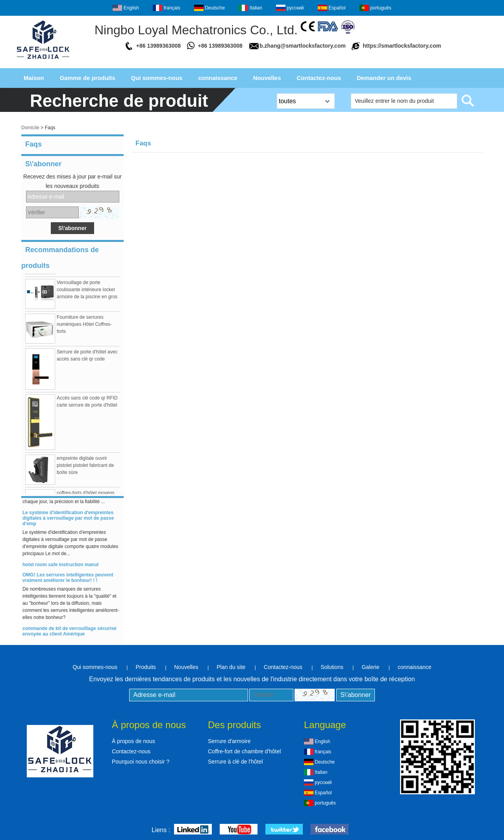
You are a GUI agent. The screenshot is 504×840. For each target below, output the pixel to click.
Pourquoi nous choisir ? (141, 762)
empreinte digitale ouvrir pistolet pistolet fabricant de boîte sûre (85, 468)
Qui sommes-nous (157, 78)
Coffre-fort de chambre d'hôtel (244, 751)
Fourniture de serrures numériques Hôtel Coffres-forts (84, 327)
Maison (34, 78)
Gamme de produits (88, 78)
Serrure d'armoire (229, 741)
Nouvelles (267, 78)
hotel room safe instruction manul (60, 567)
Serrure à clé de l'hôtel (235, 762)
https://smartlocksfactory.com (402, 46)
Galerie (370, 667)
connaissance (218, 78)
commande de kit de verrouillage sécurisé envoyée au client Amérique (69, 634)
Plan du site (231, 667)
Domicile (30, 128)
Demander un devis (384, 78)
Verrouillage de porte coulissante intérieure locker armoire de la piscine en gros (87, 292)
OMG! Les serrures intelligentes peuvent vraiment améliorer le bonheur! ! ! (68, 580)
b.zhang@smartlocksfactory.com (303, 46)
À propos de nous (133, 741)
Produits (145, 667)
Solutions (332, 667)
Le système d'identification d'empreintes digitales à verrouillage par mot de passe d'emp (68, 521)
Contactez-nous (319, 78)
